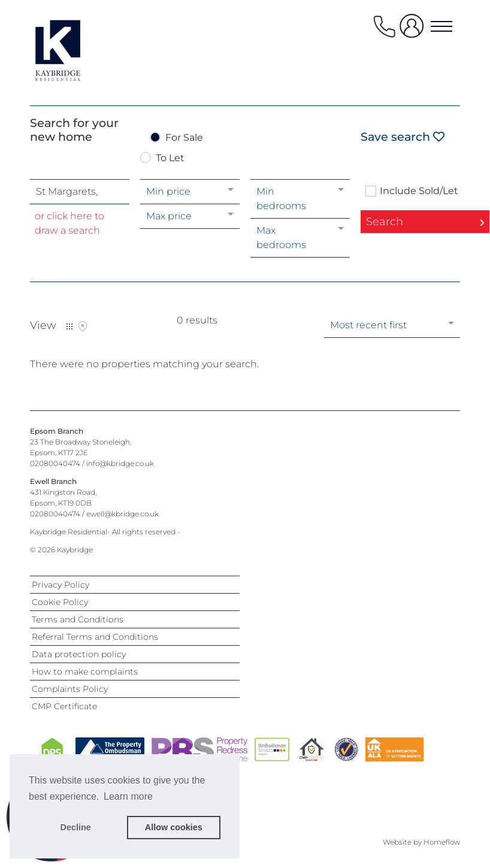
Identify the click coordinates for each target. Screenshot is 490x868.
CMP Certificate (64, 706)
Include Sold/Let (419, 191)
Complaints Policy (70, 689)
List (69, 326)
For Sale (184, 138)
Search (385, 222)
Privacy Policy (61, 585)
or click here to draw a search (69, 223)
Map (83, 326)
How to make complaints (85, 672)
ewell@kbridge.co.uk (123, 514)
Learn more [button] (128, 796)
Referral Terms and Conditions (95, 637)
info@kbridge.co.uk (120, 463)
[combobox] (80, 192)
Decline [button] (76, 827)
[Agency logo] (78, 50)
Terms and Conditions (78, 619)
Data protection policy (79, 654)
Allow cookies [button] (174, 827)
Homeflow (442, 842)
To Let (170, 158)
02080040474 (55, 463)
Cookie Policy (60, 602)
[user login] (414, 31)
